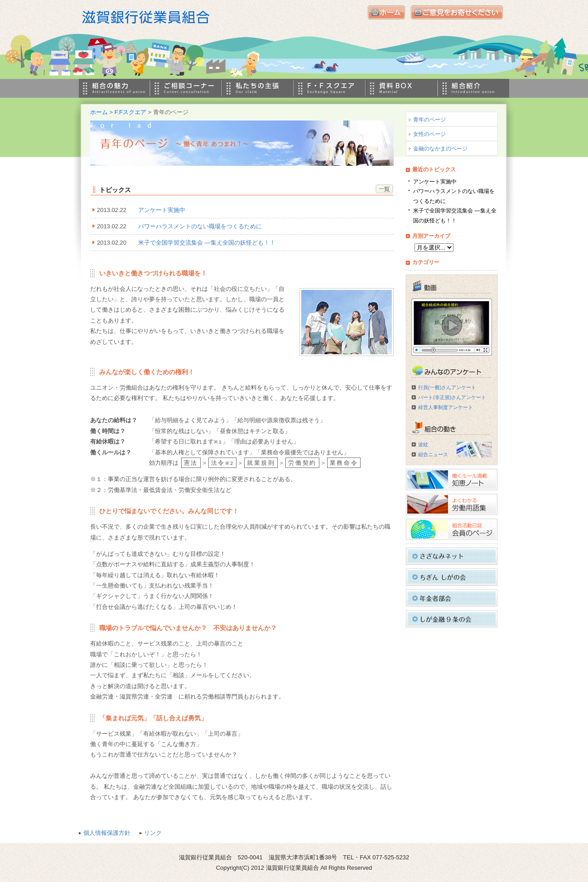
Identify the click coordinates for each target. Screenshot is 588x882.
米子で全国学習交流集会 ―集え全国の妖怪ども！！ (207, 243)
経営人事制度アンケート (446, 407)
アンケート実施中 (162, 210)
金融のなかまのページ (440, 149)
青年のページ (429, 120)
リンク (153, 833)
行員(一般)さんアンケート (447, 387)
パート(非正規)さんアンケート (452, 397)
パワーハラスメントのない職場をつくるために (200, 226)
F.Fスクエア (130, 112)
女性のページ (429, 134)
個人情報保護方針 (107, 833)
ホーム (99, 112)
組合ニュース (433, 454)
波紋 (423, 444)
